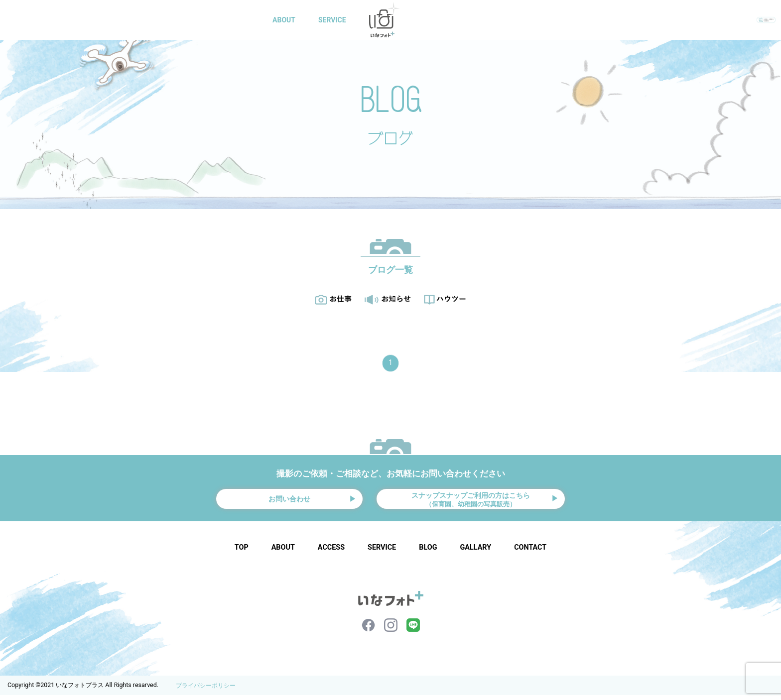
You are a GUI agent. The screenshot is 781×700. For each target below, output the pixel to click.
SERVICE (334, 20)
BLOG (486, 20)
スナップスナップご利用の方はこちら (471, 501)
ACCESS (331, 552)
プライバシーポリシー (206, 691)
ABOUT (286, 20)
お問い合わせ (289, 501)
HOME (242, 20)
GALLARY (439, 20)
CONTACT (534, 20)
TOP (242, 552)
